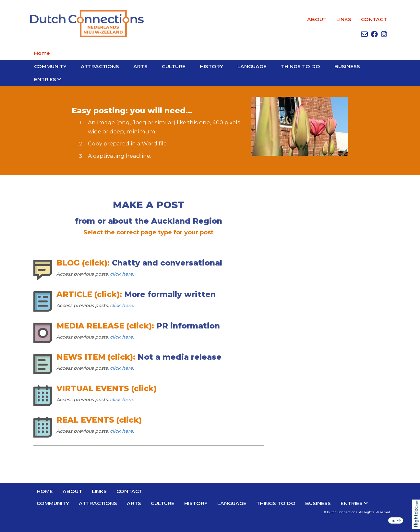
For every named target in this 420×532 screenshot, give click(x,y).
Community (50, 66)
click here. (122, 274)
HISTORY (211, 66)
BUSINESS (347, 66)
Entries (45, 79)
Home (42, 53)
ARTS (140, 66)
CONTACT (374, 19)
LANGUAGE (252, 66)
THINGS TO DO (300, 66)
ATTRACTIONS (100, 66)
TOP (396, 520)
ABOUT (317, 19)
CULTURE (174, 66)
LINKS (344, 19)
